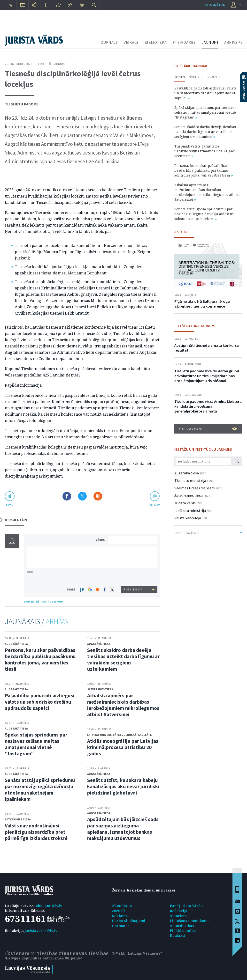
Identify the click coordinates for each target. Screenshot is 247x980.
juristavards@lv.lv (41, 931)
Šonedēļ (196, 77)
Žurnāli (118, 911)
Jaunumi (59, 64)
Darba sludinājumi (129, 921)
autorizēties (215, 5)
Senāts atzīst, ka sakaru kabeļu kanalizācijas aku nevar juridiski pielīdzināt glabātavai (123, 786)
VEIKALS (131, 42)
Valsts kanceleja (188, 518)
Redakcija (179, 911)
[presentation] (133, 577)
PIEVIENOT (133, 589)
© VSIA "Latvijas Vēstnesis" (137, 953)
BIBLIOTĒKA (156, 42)
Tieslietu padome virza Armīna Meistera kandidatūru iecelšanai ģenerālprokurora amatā (208, 406)
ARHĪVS (231, 42)
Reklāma (120, 916)
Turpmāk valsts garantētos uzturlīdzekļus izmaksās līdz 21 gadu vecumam (206, 151)
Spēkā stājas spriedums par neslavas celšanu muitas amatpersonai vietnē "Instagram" (36, 744)
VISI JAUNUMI (208, 429)
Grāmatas (121, 926)
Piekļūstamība (183, 931)
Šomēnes (213, 77)
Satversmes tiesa (18, 819)
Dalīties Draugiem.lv (98, 496)
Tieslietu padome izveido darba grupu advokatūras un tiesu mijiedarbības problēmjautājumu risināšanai (207, 376)
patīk (10, 505)
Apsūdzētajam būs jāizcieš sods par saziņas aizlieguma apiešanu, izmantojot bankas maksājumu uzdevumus (123, 829)
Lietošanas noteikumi (189, 921)
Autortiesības (182, 926)
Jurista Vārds (185, 503)
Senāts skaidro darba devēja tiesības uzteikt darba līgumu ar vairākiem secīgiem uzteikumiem (123, 659)
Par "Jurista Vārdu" (187, 906)
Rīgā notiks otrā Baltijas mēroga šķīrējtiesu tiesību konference (202, 304)
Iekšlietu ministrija (190, 510)
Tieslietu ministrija (190, 480)
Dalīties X (82, 496)
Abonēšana (122, 906)
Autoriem (178, 916)
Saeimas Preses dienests (195, 488)
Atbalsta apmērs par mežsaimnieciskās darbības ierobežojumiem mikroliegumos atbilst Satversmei (123, 705)
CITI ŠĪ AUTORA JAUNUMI (195, 326)
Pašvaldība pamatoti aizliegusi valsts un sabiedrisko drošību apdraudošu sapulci (40, 702)
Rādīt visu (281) (208, 533)
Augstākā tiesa (16, 644)
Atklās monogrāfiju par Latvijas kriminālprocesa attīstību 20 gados (123, 747)
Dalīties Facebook (67, 496)
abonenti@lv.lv (49, 906)
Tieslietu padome (22, 104)
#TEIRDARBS (184, 42)
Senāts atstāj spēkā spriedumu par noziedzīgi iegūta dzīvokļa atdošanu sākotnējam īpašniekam (40, 790)
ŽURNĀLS (110, 42)
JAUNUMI (210, 42)
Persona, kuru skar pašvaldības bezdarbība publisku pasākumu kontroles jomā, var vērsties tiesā (40, 659)
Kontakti (178, 935)
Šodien (180, 77)
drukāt (155, 505)
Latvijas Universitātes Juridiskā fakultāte (120, 735)
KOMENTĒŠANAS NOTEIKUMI (44, 601)
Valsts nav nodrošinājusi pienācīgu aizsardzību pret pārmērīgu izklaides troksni (36, 832)
